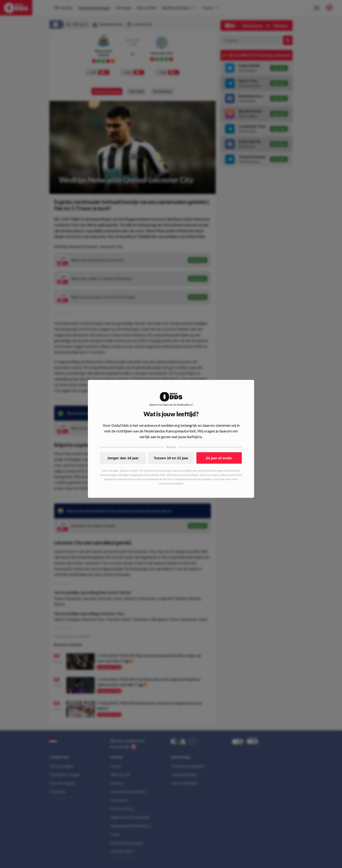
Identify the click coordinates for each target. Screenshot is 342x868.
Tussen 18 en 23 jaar (171, 458)
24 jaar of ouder (219, 458)
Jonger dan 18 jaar (123, 458)
